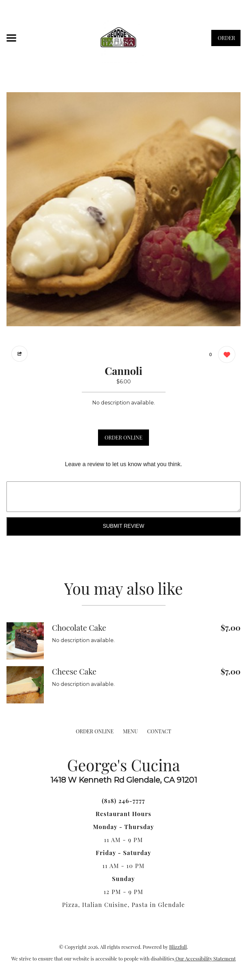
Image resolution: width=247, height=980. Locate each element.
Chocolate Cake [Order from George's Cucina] (79, 627)
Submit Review (124, 526)
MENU (130, 731)
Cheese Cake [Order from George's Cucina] (74, 671)
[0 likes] (225, 355)
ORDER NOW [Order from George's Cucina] (227, 40)
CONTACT (159, 731)
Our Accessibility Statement (205, 959)
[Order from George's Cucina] (25, 641)
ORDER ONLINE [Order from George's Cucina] (95, 731)
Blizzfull (178, 947)
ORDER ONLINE (123, 437)
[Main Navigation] (11, 38)
